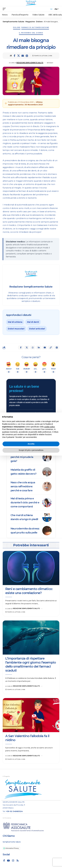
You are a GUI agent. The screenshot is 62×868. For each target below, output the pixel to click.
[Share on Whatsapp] (33, 348)
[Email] (23, 56)
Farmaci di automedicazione (35, 27)
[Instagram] (13, 861)
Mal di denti (33, 322)
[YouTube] (8, 861)
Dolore (17, 27)
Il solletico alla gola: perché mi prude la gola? (22, 457)
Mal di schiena (15, 322)
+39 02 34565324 (14, 811)
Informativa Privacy (12, 848)
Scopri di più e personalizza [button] (31, 450)
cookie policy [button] (49, 427)
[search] (51, 9)
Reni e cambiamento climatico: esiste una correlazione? (29, 591)
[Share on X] (19, 56)
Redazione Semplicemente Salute (30, 63)
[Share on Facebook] (14, 56)
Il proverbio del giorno (31, 33)
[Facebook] (4, 861)
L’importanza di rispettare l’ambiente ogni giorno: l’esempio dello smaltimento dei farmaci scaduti (31, 664)
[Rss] (18, 861)
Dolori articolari (37, 329)
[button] (27, 56)
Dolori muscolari (16, 329)
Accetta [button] (31, 444)
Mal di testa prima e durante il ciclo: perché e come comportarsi (25, 502)
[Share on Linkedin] (39, 348)
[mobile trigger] (5, 9)
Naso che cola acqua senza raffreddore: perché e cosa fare (23, 486)
